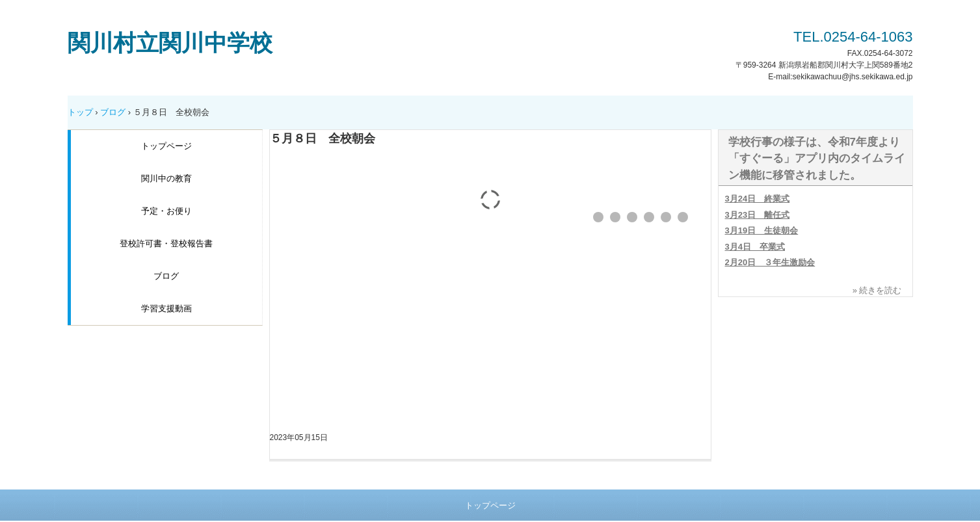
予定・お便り (166, 211)
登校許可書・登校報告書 (166, 243)
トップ (80, 112)
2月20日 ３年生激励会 (770, 262)
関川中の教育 (166, 178)
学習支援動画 (166, 308)
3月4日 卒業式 (755, 247)
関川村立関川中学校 (170, 43)
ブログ (113, 112)
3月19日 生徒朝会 (762, 230)
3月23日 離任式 (758, 215)
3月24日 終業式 (758, 199)
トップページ (166, 146)
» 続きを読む (877, 290)
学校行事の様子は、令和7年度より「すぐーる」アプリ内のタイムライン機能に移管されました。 (817, 159)
